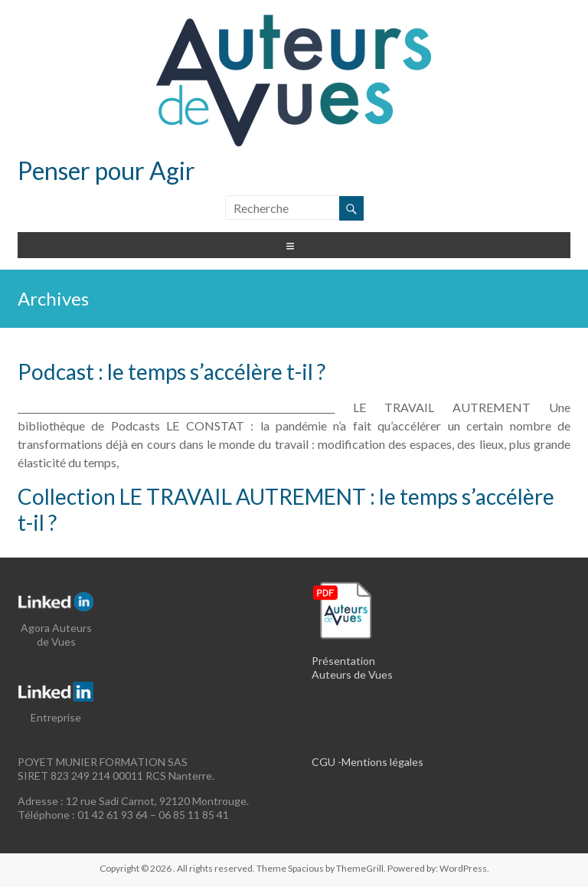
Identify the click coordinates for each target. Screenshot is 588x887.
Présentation (343, 661)
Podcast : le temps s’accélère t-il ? (171, 371)
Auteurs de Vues (352, 674)
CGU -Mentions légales (367, 762)
